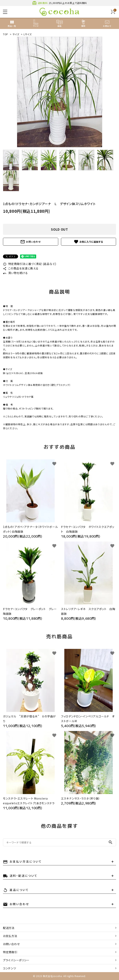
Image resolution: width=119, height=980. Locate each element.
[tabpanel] (59, 92)
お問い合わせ (30, 242)
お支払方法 (10, 936)
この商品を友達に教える (21, 268)
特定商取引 (10, 952)
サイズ (16, 34)
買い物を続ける (15, 273)
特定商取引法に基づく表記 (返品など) (30, 264)
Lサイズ (28, 34)
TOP (6, 34)
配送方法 (9, 928)
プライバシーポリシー (16, 960)
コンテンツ (10, 968)
